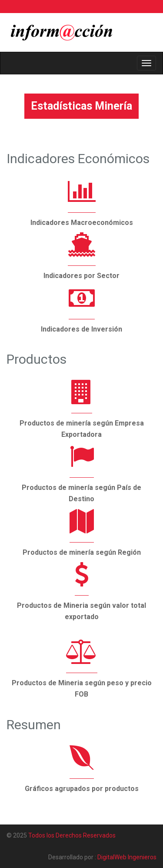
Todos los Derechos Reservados (72, 835)
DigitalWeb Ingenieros (127, 857)
